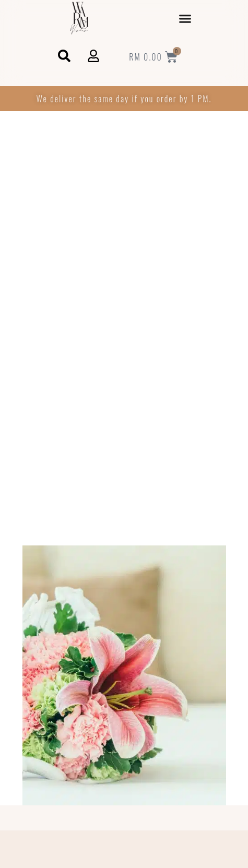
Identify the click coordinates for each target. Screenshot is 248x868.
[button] (185, 18)
